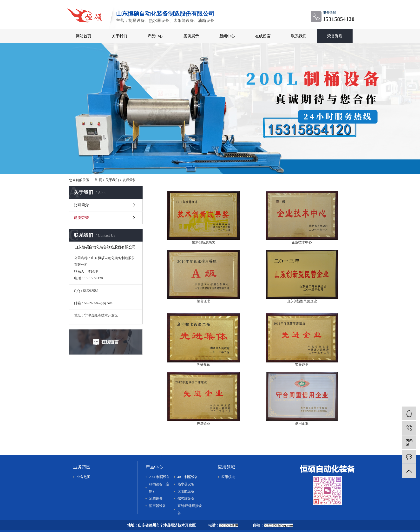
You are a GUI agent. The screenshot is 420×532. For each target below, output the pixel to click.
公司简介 (81, 205)
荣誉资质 (335, 36)
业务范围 (84, 477)
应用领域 (228, 477)
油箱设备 (156, 499)
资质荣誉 (81, 218)
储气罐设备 (186, 499)
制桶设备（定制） (159, 488)
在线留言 (263, 36)
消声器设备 (157, 506)
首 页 (98, 180)
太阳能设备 (186, 491)
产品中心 (155, 36)
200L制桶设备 (159, 477)
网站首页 (84, 36)
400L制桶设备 (188, 477)
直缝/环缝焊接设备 (190, 509)
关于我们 (119, 36)
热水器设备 (186, 484)
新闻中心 (227, 36)
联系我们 (299, 36)
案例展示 (191, 36)
